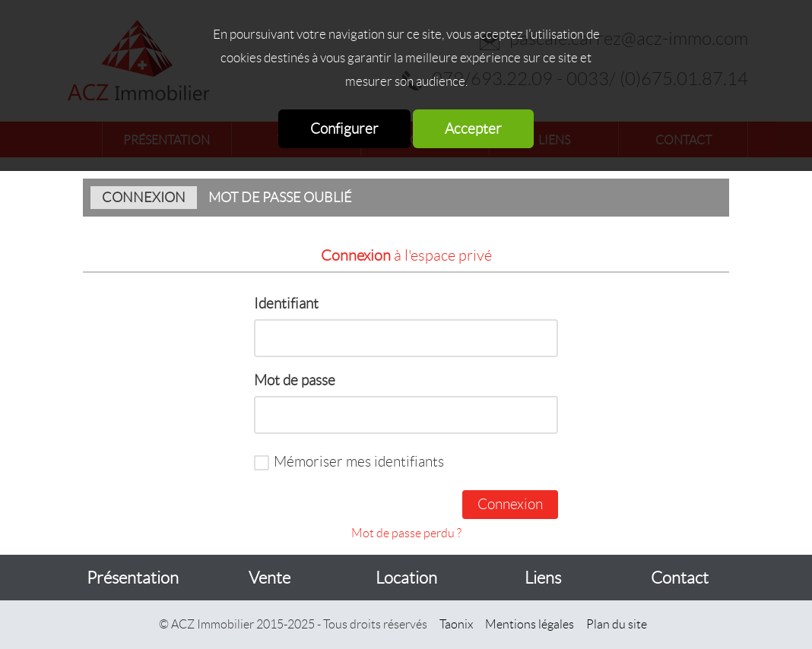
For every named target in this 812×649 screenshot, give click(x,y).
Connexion (144, 198)
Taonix (456, 624)
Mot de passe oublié (280, 198)
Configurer (344, 129)
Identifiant (286, 304)
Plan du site (617, 624)
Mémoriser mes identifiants (359, 462)
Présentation (133, 578)
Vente (270, 578)
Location (406, 578)
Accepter (473, 129)
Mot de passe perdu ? (406, 533)
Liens (543, 578)
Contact (680, 578)
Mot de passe (295, 380)
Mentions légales (530, 624)
